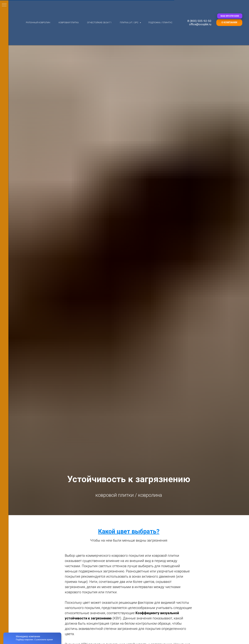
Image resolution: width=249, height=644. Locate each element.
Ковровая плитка (69, 22)
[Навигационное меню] (4, 5)
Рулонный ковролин (38, 22)
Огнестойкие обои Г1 (99, 22)
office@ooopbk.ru (200, 24)
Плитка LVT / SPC (129, 22)
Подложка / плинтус (160, 22)
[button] (230, 16)
